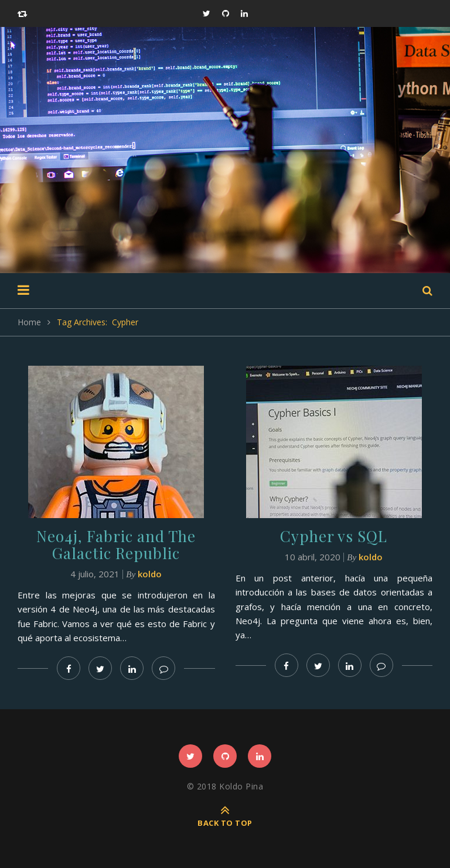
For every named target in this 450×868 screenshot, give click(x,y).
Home (29, 322)
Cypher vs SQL (334, 536)
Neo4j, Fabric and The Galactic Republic (116, 544)
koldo (150, 574)
